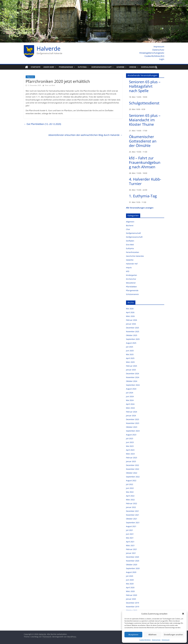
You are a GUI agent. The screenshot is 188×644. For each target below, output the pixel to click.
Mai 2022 (130, 492)
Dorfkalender (148, 67)
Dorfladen (130, 241)
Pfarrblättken (131, 287)
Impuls (129, 268)
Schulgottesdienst (144, 103)
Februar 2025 (132, 366)
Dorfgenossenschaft (102, 67)
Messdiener (131, 283)
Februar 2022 (132, 503)
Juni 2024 (130, 396)
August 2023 (131, 435)
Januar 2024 (131, 416)
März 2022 (130, 500)
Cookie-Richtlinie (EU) (154, 56)
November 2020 (133, 561)
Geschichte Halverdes (135, 256)
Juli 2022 (130, 484)
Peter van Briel (50, 85)
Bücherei (130, 225)
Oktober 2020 (132, 565)
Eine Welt (130, 245)
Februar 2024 (132, 412)
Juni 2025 (130, 351)
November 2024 (133, 377)
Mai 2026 (130, 309)
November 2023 (133, 423)
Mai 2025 (130, 354)
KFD (128, 271)
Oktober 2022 (132, 473)
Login (162, 59)
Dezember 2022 (132, 465)
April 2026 (130, 312)
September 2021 (133, 523)
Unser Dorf (49, 67)
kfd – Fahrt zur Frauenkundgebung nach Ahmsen (145, 162)
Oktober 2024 (132, 381)
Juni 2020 (130, 580)
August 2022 (131, 481)
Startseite (36, 67)
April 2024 (130, 404)
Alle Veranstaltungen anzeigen (140, 208)
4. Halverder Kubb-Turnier (145, 181)
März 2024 (130, 408)
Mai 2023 (130, 446)
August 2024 (131, 389)
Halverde (49, 48)
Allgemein (30, 77)
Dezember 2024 (132, 374)
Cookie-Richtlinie (145, 640)
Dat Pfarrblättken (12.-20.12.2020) (42, 124)
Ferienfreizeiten (133, 252)
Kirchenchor (131, 279)
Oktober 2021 (132, 519)
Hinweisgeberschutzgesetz (152, 53)
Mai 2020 (130, 584)
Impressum (166, 640)
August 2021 (131, 526)
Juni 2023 (130, 442)
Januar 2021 (131, 553)
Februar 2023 (132, 458)
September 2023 (133, 431)
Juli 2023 (130, 438)
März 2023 (130, 454)
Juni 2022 (130, 488)
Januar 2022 (131, 507)
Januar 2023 (131, 461)
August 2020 (131, 572)
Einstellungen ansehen (173, 635)
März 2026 (130, 316)
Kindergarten (132, 275)
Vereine (133, 67)
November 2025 (133, 331)
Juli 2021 (130, 530)
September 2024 (133, 385)
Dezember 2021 (132, 511)
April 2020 (130, 587)
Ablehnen (152, 635)
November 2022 (133, 469)
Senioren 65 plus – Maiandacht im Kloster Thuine (145, 120)
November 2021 (133, 515)
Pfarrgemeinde (66, 67)
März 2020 (130, 591)
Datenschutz (156, 640)
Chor (128, 229)
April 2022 (130, 496)
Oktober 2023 (132, 427)
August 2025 (131, 343)
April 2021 (130, 542)
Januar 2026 (131, 324)
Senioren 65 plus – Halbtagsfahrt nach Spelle (145, 86)
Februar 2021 (132, 549)
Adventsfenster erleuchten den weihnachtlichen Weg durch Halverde (85, 135)
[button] (183, 614)
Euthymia (82, 67)
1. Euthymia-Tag (143, 196)
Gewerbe (120, 67)
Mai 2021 (130, 538)
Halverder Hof (132, 264)
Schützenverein (132, 294)
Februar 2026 (132, 320)
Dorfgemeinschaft (133, 233)
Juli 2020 (130, 576)
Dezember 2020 (132, 557)
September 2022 (133, 477)
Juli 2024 (130, 393)
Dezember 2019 (132, 603)
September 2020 (133, 568)
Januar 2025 (131, 370)
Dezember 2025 (132, 328)
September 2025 (133, 339)
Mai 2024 (130, 400)
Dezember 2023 (132, 419)
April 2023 (130, 450)
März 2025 (130, 362)
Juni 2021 (130, 534)
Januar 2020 (131, 599)
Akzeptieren (133, 635)
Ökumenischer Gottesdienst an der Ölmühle (143, 141)
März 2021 (130, 545)
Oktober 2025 (132, 335)
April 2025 (130, 358)
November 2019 (133, 607)
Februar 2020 (132, 595)
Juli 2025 (130, 347)
